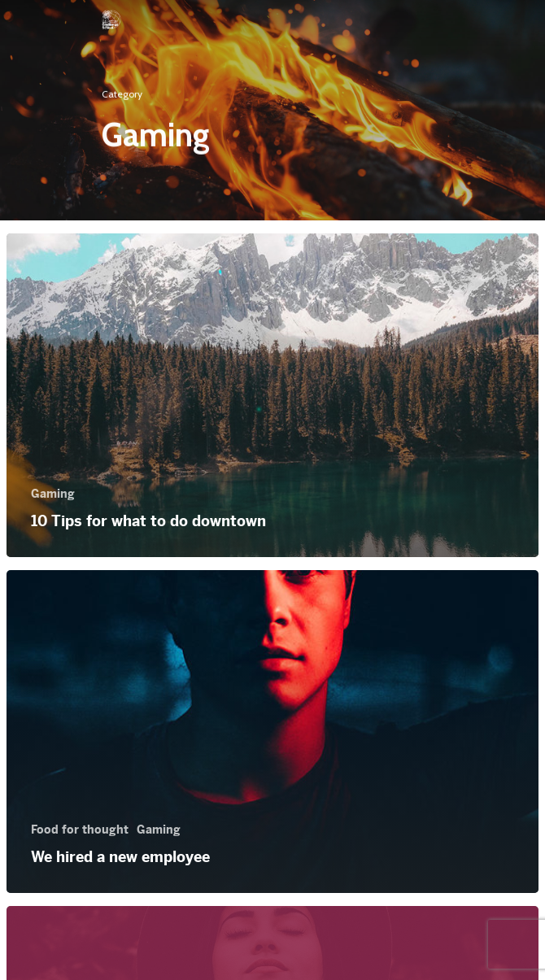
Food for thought (80, 830)
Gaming (53, 494)
